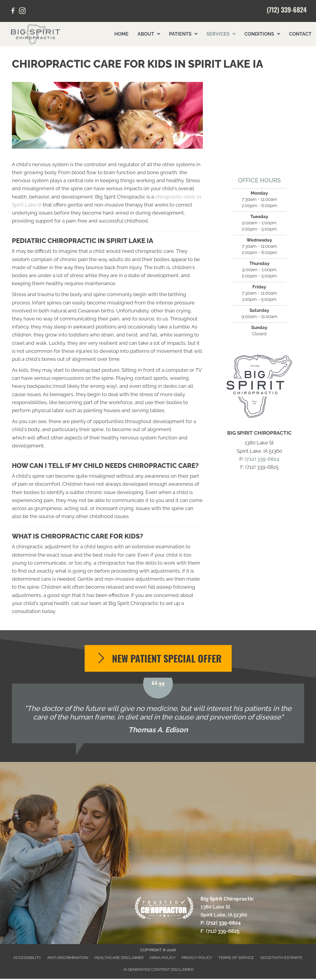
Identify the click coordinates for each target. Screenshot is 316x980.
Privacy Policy (197, 958)
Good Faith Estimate (281, 958)
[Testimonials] (158, 713)
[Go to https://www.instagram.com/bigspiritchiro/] (22, 12)
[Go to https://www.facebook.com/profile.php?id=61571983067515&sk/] (13, 12)
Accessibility (27, 958)
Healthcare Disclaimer (119, 958)
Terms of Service (236, 958)
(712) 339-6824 (287, 9)
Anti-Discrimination (68, 958)
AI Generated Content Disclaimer (158, 969)
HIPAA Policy (163, 958)
